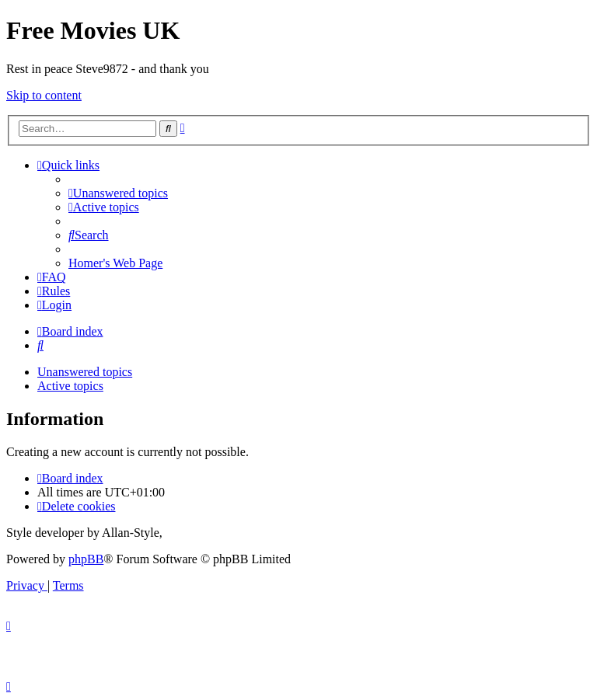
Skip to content (44, 95)
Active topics (70, 386)
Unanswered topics (85, 372)
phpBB (86, 559)
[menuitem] (118, 193)
